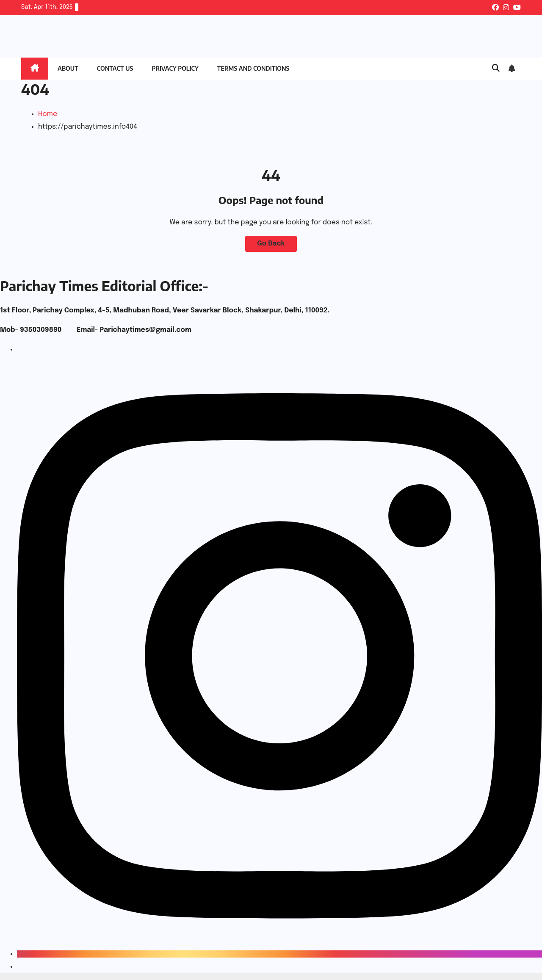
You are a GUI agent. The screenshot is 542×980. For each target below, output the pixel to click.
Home (48, 114)
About (68, 68)
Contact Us (115, 68)
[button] (496, 69)
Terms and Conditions (253, 68)
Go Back (271, 244)
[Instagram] (279, 954)
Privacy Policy (175, 68)
